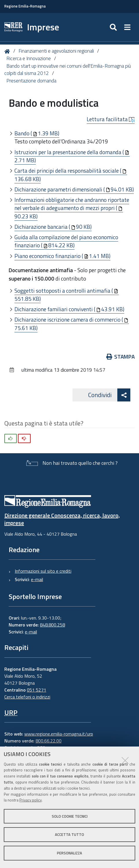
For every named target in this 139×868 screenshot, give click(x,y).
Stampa (121, 356)
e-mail (37, 579)
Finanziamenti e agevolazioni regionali (56, 51)
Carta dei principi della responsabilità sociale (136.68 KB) (71, 175)
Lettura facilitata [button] (111, 119)
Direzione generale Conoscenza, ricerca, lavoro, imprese (62, 519)
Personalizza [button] (69, 853)
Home (8, 51)
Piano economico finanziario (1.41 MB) (62, 256)
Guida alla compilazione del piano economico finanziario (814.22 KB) (66, 241)
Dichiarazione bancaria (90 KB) (53, 227)
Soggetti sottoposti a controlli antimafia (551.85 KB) (66, 295)
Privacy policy (30, 800)
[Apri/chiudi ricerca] (114, 27)
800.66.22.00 (49, 741)
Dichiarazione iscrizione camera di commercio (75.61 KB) (71, 324)
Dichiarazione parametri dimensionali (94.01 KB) (74, 189)
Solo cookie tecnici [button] (70, 816)
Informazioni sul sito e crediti (43, 571)
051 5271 (37, 690)
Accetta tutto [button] (69, 834)
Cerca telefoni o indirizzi (27, 697)
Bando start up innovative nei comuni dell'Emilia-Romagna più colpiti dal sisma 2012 (68, 70)
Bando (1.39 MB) (37, 133)
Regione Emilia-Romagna (25, 6)
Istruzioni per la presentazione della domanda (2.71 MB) (72, 156)
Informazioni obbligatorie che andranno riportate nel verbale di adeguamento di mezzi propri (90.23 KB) (72, 208)
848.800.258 (52, 625)
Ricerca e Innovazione (29, 58)
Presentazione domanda (31, 81)
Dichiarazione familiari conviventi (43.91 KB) (69, 309)
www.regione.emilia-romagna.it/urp (59, 734)
